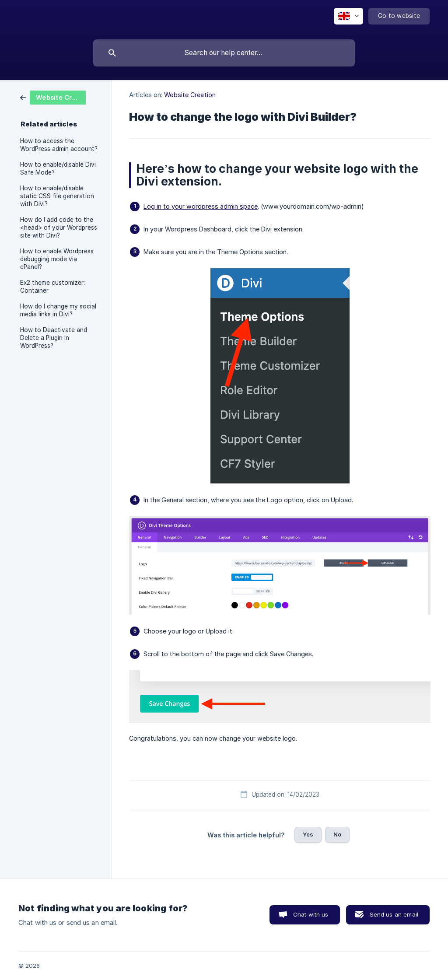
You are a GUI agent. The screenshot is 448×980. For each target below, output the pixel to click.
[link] (53, 97)
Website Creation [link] (190, 95)
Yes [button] (308, 834)
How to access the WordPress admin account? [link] (59, 145)
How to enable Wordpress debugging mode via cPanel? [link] (57, 259)
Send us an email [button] (394, 914)
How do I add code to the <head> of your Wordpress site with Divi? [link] (59, 227)
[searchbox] (224, 53)
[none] (348, 16)
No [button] (337, 834)
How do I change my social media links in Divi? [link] (58, 310)
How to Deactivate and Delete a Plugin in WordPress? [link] (54, 338)
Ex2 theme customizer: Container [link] (52, 287)
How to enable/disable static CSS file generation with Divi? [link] (57, 196)
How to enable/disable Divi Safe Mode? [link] (58, 168)
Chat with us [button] (311, 914)
